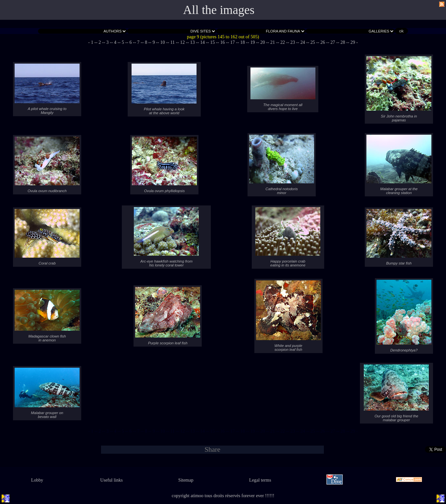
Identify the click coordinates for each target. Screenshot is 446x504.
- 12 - (182, 42)
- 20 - (263, 42)
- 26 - (323, 42)
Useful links (112, 480)
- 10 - (163, 42)
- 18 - (242, 42)
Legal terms (260, 480)
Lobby (37, 480)
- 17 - (232, 42)
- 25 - (313, 42)
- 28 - (343, 42)
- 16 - (223, 42)
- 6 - (131, 42)
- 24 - (303, 42)
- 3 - (108, 42)
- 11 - (172, 42)
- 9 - (154, 42)
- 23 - (293, 42)
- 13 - (192, 42)
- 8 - (146, 42)
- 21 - (273, 42)
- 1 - (92, 42)
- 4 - (115, 42)
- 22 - (283, 42)
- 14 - (203, 42)
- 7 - (138, 42)
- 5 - (123, 42)
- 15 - (213, 42)
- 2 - (100, 42)
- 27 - (333, 42)
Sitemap (186, 480)
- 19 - (253, 42)
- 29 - (353, 42)
